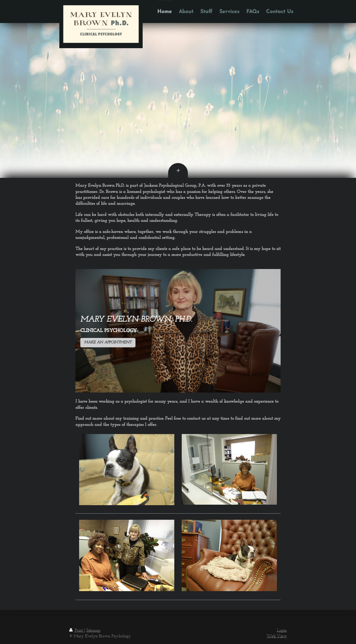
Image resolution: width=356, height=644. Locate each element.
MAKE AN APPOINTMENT (108, 343)
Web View (277, 636)
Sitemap (93, 630)
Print (77, 630)
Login (282, 630)
